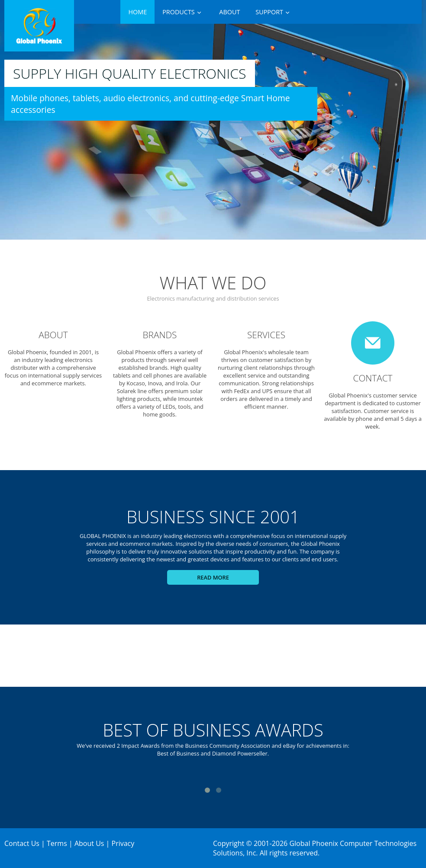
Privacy (123, 843)
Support (269, 12)
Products (179, 12)
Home (137, 12)
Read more (213, 577)
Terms (57, 843)
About (229, 12)
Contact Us (22, 843)
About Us (89, 843)
